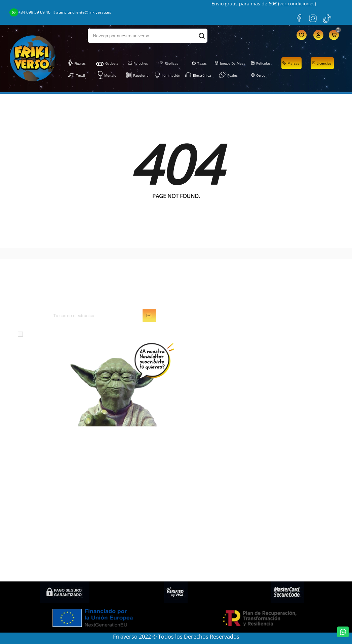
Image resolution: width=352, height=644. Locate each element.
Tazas (200, 63)
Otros (258, 75)
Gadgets (107, 63)
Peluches (138, 63)
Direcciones (196, 483)
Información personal (209, 454)
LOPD (272, 454)
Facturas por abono (206, 473)
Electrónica (198, 75)
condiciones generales (80, 334)
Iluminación (168, 75)
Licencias (322, 63)
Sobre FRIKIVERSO (287, 473)
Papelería (137, 75)
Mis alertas (195, 501)
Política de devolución (292, 520)
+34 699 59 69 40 (30, 12)
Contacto (276, 539)
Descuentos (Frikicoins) (294, 492)
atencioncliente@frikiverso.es (83, 12)
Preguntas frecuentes (292, 511)
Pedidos (191, 464)
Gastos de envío (285, 483)
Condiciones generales (293, 464)
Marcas (291, 63)
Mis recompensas (204, 511)
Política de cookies (288, 501)
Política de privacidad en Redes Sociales (296, 553)
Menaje (107, 75)
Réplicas (169, 63)
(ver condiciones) (297, 4)
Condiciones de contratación (301, 566)
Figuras (77, 63)
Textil (77, 75)
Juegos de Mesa (230, 63)
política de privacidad (147, 334)
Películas (261, 63)
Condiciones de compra (295, 530)
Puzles (228, 75)
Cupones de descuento (210, 492)
